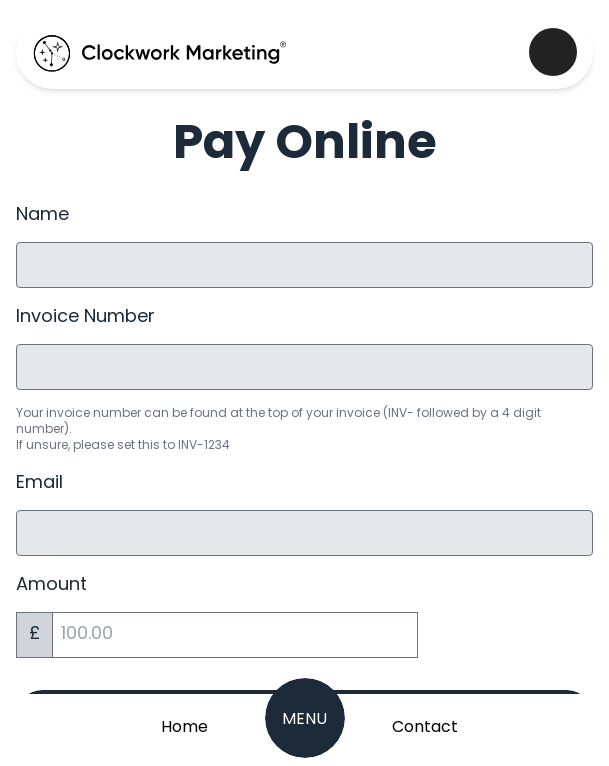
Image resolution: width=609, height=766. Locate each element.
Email (39, 483)
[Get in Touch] (425, 726)
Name (42, 215)
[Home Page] (185, 726)
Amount (51, 585)
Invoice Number (85, 317)
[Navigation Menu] (305, 718)
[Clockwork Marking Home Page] (160, 52)
